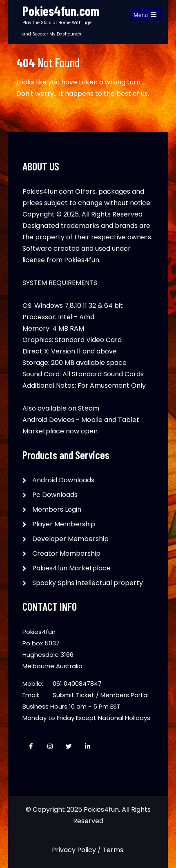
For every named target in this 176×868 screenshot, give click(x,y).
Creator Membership (66, 553)
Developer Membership (70, 539)
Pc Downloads (55, 495)
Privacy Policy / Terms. (88, 850)
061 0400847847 (77, 684)
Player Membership (64, 524)
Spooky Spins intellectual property (88, 583)
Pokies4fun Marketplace (71, 568)
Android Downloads (63, 480)
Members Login (57, 509)
